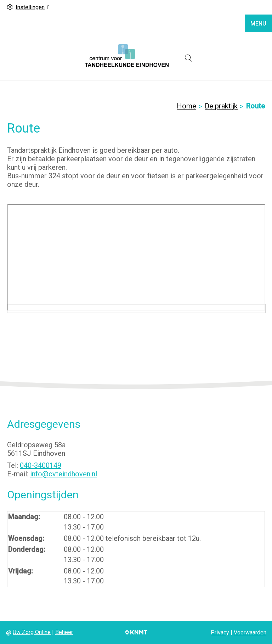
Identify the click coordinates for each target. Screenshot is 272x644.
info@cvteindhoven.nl (64, 474)
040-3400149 (41, 465)
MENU (258, 24)
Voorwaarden (250, 632)
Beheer (64, 632)
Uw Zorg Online (32, 632)
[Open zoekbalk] (188, 58)
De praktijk (221, 106)
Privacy (220, 632)
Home (186, 106)
